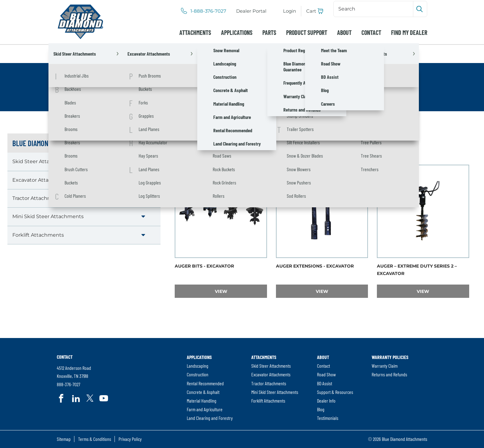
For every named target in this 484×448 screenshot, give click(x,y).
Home (65, 54)
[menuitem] (251, 11)
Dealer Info (326, 401)
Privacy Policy (130, 439)
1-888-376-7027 (208, 11)
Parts (269, 32)
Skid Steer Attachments (42, 161)
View (241, 291)
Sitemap (64, 439)
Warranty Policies (390, 357)
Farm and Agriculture (205, 409)
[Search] (374, 9)
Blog (321, 409)
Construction (198, 374)
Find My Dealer (409, 32)
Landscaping (198, 366)
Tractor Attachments (38, 198)
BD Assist (325, 383)
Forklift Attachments (38, 235)
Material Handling (202, 401)
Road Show (326, 374)
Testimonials (328, 418)
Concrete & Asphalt (203, 392)
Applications (237, 32)
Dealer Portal (252, 11)
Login (290, 11)
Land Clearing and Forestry (210, 418)
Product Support (307, 32)
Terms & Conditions (95, 439)
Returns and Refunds (389, 374)
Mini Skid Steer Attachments (48, 216)
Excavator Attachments (143, 54)
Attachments (195, 32)
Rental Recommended (205, 383)
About (344, 32)
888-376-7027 (69, 385)
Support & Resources (335, 392)
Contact (371, 32)
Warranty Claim (385, 366)
